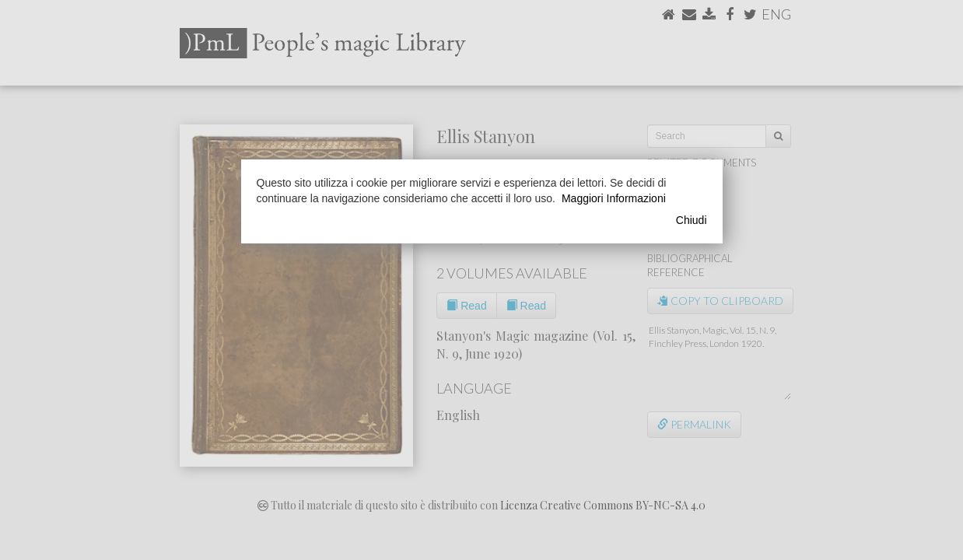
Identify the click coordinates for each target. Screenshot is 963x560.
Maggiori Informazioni (614, 198)
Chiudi (692, 220)
